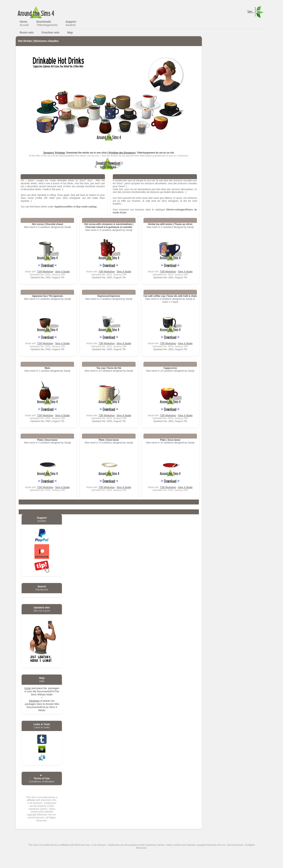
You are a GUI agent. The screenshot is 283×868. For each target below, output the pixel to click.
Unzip (28, 688)
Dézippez (34, 701)
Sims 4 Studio (62, 272)
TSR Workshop (45, 272)
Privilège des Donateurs (122, 153)
